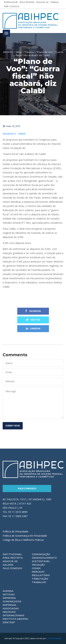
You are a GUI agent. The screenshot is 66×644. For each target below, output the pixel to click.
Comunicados (12, 601)
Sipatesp (9, 622)
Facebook (33, 311)
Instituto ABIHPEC (15, 619)
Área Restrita (13, 558)
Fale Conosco (12, 6)
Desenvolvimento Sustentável (44, 559)
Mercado (38, 572)
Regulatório (41, 575)
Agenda (8, 591)
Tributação (40, 579)
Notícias (9, 594)
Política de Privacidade (15, 531)
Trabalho (39, 582)
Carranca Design (54, 638)
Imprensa (9, 598)
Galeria (8, 565)
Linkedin (33, 329)
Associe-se (10, 561)
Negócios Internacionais (13, 614)
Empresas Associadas (11, 607)
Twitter (33, 320)
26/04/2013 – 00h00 (14, 134)
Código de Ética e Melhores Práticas (23, 540)
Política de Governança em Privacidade (25, 536)
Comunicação (41, 554)
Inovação (38, 565)
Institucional (12, 554)
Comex (36, 568)
